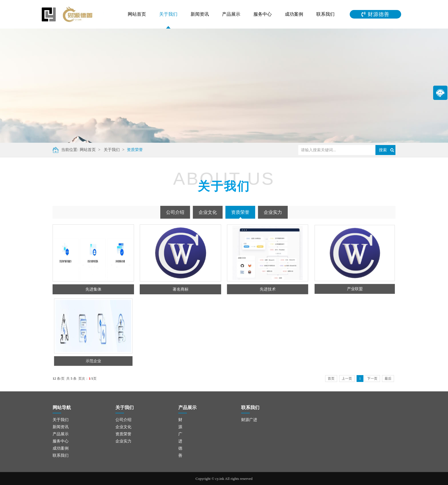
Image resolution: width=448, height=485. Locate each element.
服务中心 (263, 14)
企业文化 (208, 212)
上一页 (347, 379)
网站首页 (137, 14)
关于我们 (168, 14)
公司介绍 (175, 212)
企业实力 (273, 212)
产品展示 (231, 14)
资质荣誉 (128, 150)
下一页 (372, 379)
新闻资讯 (200, 14)
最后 (388, 379)
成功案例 (294, 14)
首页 (331, 379)
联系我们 (325, 14)
